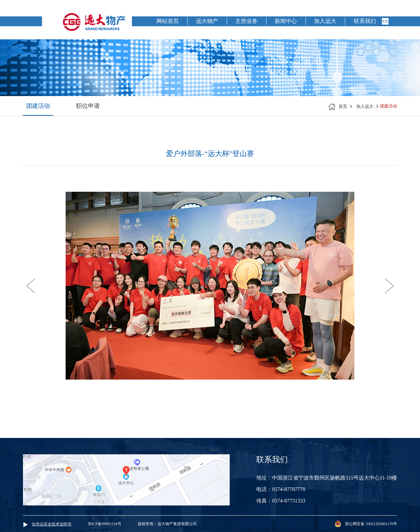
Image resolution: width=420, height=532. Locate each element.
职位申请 (88, 106)
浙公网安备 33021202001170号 (371, 524)
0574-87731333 (289, 501)
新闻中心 (286, 21)
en (385, 21)
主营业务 (246, 21)
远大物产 (207, 21)
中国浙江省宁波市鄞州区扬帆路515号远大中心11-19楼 (335, 478)
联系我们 (365, 21)
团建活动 (38, 106)
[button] (31, 286)
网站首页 (168, 21)
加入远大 (325, 21)
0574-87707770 (289, 489)
